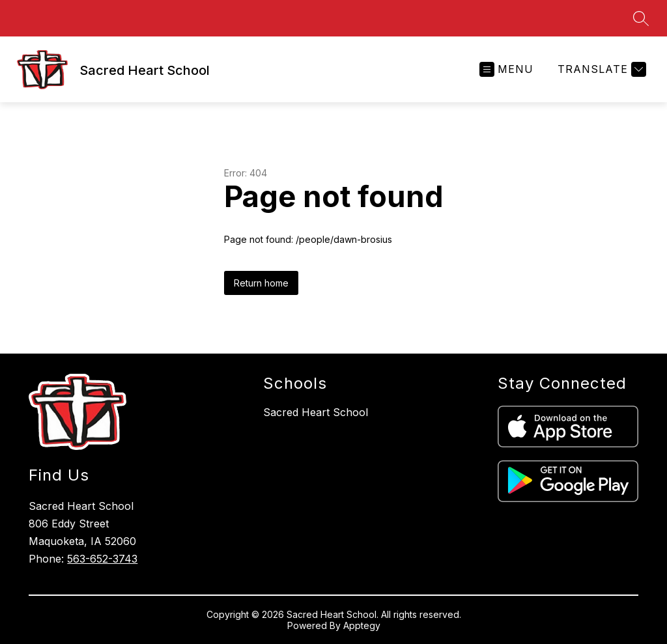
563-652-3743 (102, 559)
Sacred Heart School (316, 412)
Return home (261, 283)
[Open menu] (506, 69)
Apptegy (362, 625)
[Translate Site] (600, 69)
